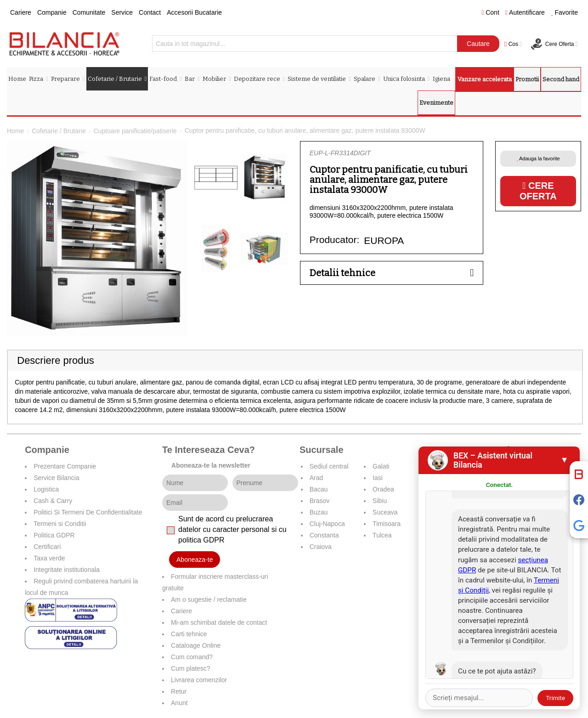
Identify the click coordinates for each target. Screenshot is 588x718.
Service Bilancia (57, 478)
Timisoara (387, 524)
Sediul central (329, 466)
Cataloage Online (196, 645)
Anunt (179, 703)
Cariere (21, 12)
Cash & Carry (53, 501)
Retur (179, 691)
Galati (381, 466)
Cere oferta (538, 191)
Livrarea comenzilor (199, 680)
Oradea (383, 489)
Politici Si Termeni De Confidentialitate (88, 512)
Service (122, 12)
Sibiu (380, 501)
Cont (490, 12)
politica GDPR (201, 540)
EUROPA (384, 240)
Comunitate (89, 12)
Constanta (324, 535)
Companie (52, 12)
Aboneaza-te (195, 560)
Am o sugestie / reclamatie (209, 599)
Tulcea (382, 535)
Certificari (47, 547)
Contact (150, 12)
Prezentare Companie (65, 466)
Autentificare (525, 12)
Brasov (320, 501)
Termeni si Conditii (60, 524)
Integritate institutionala (67, 570)
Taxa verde (49, 558)
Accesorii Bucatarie (194, 12)
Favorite (564, 12)
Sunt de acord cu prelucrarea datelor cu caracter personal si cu (232, 529)
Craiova (321, 547)
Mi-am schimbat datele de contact (219, 622)
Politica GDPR (54, 535)
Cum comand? (192, 657)
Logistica (46, 489)
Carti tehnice (189, 634)
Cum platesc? (191, 668)
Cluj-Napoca (327, 524)
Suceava (385, 512)
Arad (317, 478)
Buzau (319, 512)
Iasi (378, 478)
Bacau (319, 489)
